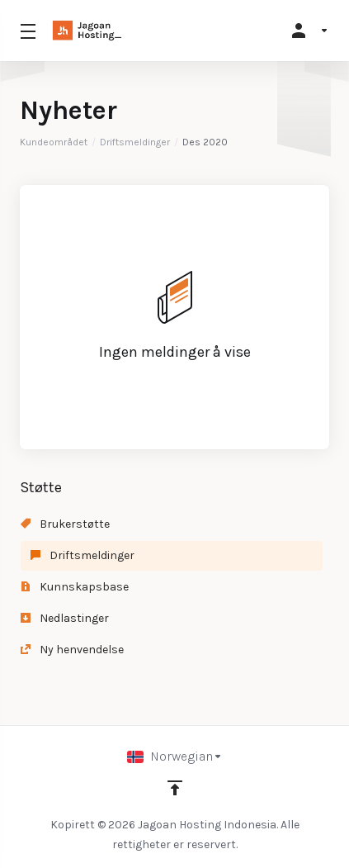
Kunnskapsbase (75, 587)
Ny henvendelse (72, 650)
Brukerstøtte (65, 524)
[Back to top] (175, 788)
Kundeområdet (54, 142)
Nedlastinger (65, 618)
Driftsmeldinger (135, 142)
